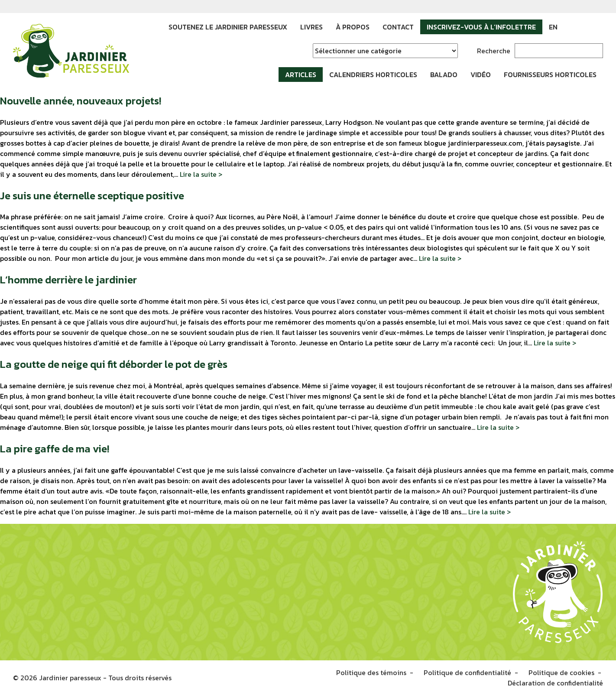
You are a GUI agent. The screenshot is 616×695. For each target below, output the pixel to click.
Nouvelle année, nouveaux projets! (81, 101)
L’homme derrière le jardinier (68, 280)
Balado (444, 75)
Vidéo (481, 75)
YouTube (597, 27)
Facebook (571, 27)
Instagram (584, 27)
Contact (398, 27)
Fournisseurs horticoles (550, 75)
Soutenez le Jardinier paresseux (228, 27)
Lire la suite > (201, 174)
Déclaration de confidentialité (555, 683)
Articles (301, 75)
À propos (353, 27)
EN (553, 27)
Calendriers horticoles (373, 75)
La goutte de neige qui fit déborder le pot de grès (114, 364)
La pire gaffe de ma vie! (55, 449)
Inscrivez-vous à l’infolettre (481, 27)
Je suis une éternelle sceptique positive (92, 196)
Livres (311, 27)
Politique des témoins (371, 672)
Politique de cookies (561, 672)
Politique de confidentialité (467, 672)
